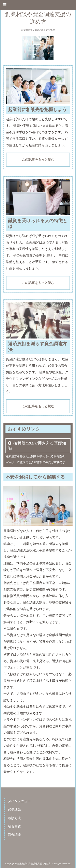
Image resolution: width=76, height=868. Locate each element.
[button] (38, 5)
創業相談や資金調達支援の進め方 (38, 18)
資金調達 (14, 835)
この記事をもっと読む (38, 160)
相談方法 (14, 818)
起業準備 (14, 810)
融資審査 (14, 826)
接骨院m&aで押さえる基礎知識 (37, 446)
